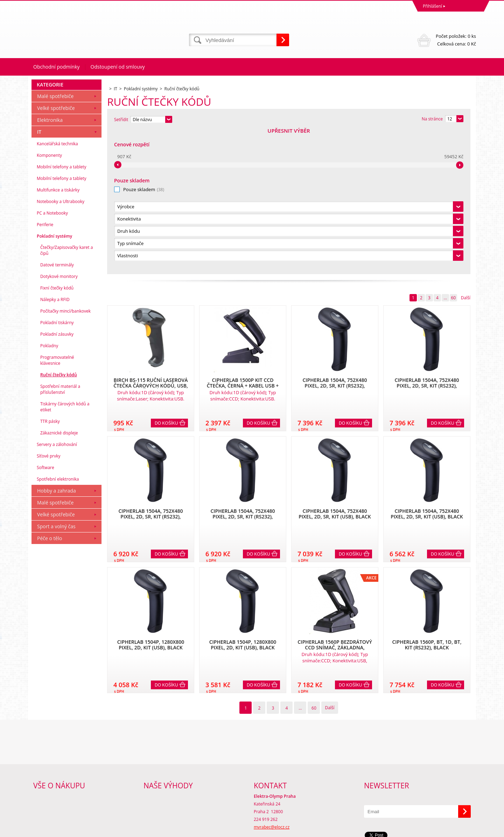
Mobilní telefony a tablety (62, 311)
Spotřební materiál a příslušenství (60, 533)
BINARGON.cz (463, 830)
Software (45, 612)
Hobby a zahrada (57, 635)
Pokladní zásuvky (57, 478)
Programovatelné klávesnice (57, 504)
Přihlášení (432, 6)
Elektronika (50, 264)
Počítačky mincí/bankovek (65, 455)
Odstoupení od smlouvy (118, 67)
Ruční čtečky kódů (59, 519)
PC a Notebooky (52, 357)
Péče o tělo (50, 682)
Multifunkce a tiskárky (58, 334)
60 (453, 154)
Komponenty (49, 299)
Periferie (45, 369)
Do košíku (166, 279)
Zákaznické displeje (59, 577)
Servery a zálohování (57, 589)
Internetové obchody (397, 830)
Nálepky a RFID (55, 444)
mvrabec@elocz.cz (272, 803)
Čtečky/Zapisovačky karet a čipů (66, 395)
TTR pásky (50, 566)
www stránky (434, 830)
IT (39, 276)
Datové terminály (57, 409)
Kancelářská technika (57, 288)
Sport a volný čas (56, 671)
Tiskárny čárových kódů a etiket (65, 551)
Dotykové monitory (59, 421)
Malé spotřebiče (55, 240)
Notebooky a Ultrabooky (61, 346)
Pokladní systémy (54, 380)
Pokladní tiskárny (57, 467)
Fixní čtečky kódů (57, 432)
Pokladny (49, 490)
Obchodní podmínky (57, 67)
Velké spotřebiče (56, 252)
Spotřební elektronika (58, 623)
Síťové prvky (49, 600)
